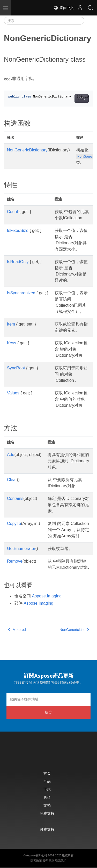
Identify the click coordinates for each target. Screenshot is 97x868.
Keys (12, 343)
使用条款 (49, 861)
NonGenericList (74, 630)
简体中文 (64, 8)
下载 (47, 789)
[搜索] (44, 21)
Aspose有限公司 (37, 855)
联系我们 (61, 861)
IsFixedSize (18, 230)
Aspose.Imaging (47, 596)
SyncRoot (16, 368)
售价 (47, 797)
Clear (12, 480)
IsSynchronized (21, 293)
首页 (47, 773)
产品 (47, 781)
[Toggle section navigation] (89, 21)
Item (11, 324)
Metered (17, 630)
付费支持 (47, 829)
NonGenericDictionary (27, 150)
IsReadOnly (18, 262)
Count (13, 212)
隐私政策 (36, 861)
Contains (15, 498)
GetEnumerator (21, 549)
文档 (47, 805)
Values (13, 393)
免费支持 (47, 813)
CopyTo (14, 524)
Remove (15, 561)
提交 (49, 712)
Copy (82, 99)
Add (11, 455)
